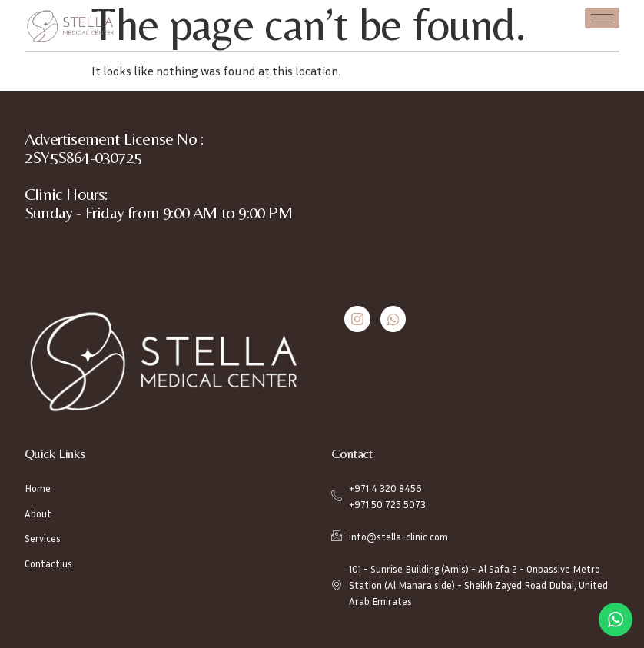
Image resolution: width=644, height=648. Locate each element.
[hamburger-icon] (602, 18)
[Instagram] (357, 319)
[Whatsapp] (393, 319)
